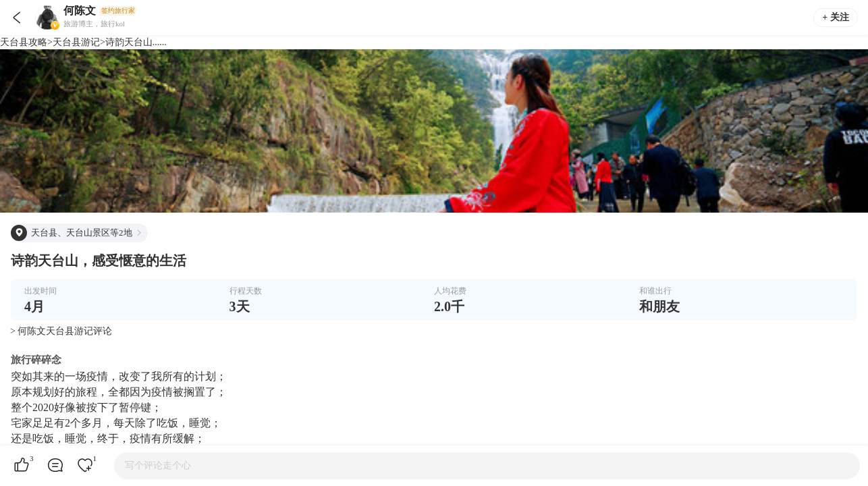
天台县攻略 (24, 42)
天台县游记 (76, 42)
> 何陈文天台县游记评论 (61, 331)
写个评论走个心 (158, 465)
